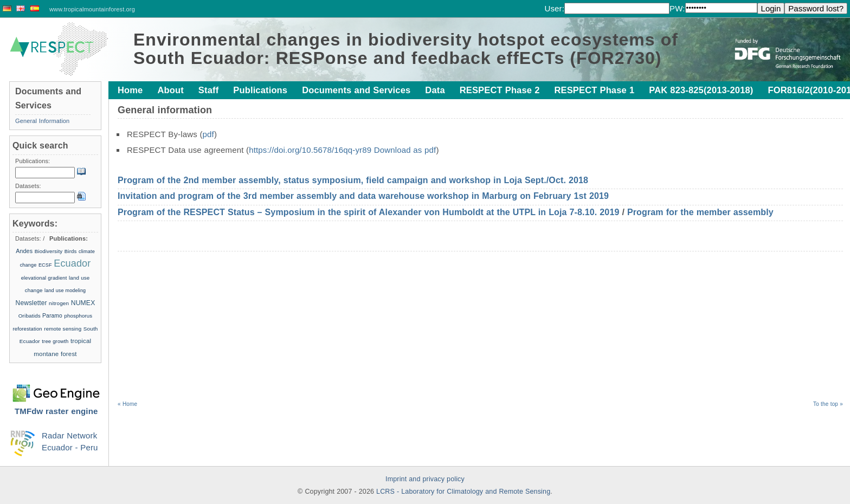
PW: (677, 8)
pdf (208, 134)
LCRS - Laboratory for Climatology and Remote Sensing (463, 492)
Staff (208, 90)
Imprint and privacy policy (425, 479)
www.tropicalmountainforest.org (92, 9)
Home (130, 90)
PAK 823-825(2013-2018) (701, 90)
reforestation (28, 329)
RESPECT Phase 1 (594, 90)
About (170, 90)
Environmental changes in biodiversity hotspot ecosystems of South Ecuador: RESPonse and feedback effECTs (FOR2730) (406, 49)
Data (435, 90)
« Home (127, 404)
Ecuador (72, 263)
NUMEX (83, 303)
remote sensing (63, 329)
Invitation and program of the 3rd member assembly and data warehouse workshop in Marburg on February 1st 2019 (363, 196)
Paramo (52, 316)
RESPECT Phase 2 (500, 90)
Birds (71, 251)
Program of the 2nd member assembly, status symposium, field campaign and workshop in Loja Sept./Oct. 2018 (353, 180)
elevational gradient (44, 278)
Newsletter (31, 303)
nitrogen (59, 303)
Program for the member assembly (700, 212)
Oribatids (30, 316)
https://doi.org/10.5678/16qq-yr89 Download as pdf (342, 150)
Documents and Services (356, 90)
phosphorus (78, 316)
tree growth (55, 341)
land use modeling (65, 290)
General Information (42, 121)
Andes (24, 251)
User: (554, 8)
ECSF (45, 265)
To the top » (828, 404)
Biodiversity (49, 251)
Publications (260, 90)
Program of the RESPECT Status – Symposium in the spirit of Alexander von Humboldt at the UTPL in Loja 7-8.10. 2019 (369, 212)
